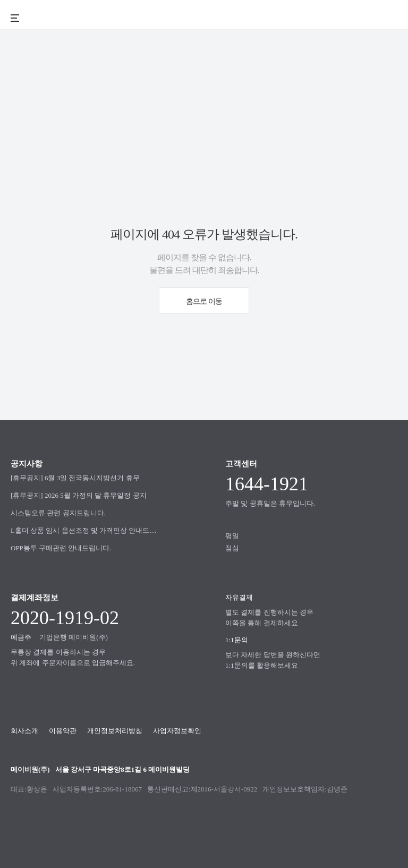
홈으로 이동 (204, 301)
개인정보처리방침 (115, 731)
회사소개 (24, 731)
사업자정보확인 (177, 731)
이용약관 (63, 731)
